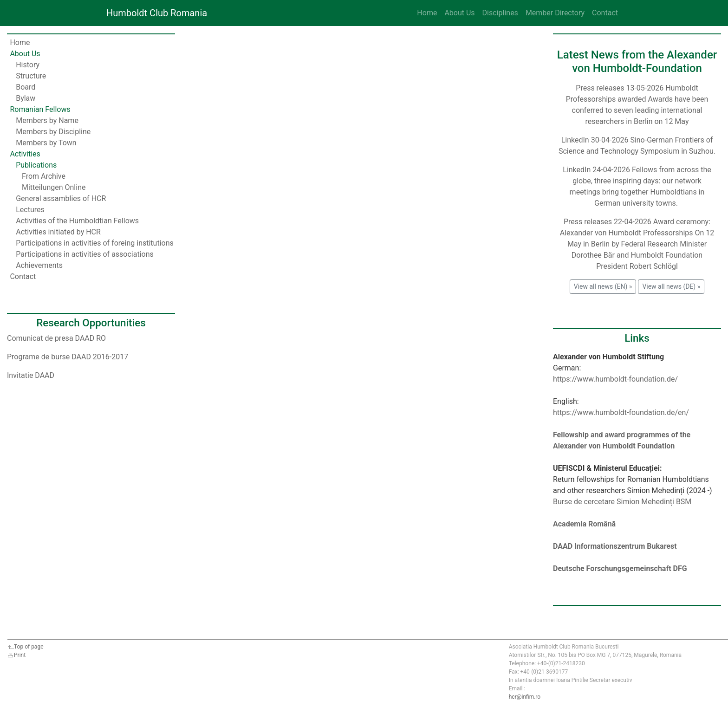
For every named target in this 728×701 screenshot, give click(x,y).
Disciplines (500, 13)
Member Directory (555, 13)
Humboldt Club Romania (157, 13)
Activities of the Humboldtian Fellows (77, 221)
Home (427, 13)
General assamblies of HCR (61, 198)
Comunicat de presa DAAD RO (56, 338)
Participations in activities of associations (85, 254)
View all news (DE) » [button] (671, 286)
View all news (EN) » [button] (603, 286)
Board (26, 87)
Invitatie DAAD (31, 375)
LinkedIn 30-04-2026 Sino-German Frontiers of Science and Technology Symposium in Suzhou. (637, 146)
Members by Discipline (53, 132)
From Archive (44, 176)
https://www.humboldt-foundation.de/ (615, 379)
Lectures (30, 210)
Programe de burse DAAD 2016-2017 (68, 357)
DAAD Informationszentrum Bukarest (615, 546)
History (28, 65)
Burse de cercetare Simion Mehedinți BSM (622, 502)
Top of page (26, 647)
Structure (31, 76)
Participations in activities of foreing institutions (95, 243)
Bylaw (26, 98)
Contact (605, 13)
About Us (459, 13)
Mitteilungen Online (54, 187)
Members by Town (46, 143)
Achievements (39, 265)
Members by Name (47, 120)
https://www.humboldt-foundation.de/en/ (621, 412)
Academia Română (584, 524)
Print (16, 655)
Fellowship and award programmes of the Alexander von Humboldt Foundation (622, 440)
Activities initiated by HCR (58, 232)
